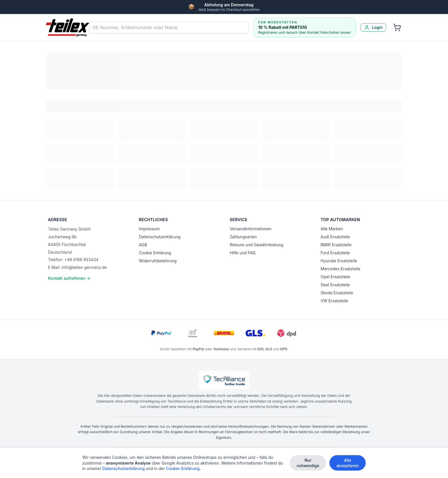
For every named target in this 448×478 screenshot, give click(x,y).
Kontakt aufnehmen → (69, 278)
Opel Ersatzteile (335, 277)
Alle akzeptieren (348, 463)
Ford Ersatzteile (335, 253)
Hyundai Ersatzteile (339, 261)
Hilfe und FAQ (243, 253)
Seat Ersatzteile (335, 285)
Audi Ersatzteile (335, 237)
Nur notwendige (308, 463)
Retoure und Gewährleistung (257, 245)
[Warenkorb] (397, 27)
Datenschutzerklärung (160, 237)
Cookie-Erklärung (183, 469)
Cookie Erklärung (155, 253)
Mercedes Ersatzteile (340, 269)
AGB (143, 245)
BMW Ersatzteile (336, 245)
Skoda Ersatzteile (337, 293)
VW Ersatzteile (334, 301)
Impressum (149, 229)
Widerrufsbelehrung (158, 261)
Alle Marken (332, 229)
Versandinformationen (251, 229)
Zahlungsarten (243, 237)
